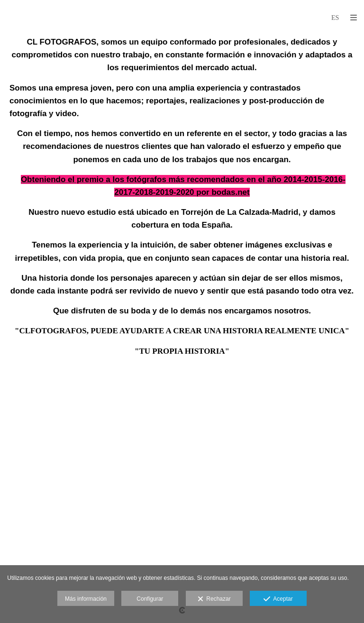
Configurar (150, 599)
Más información (86, 599)
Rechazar (214, 599)
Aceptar (278, 599)
